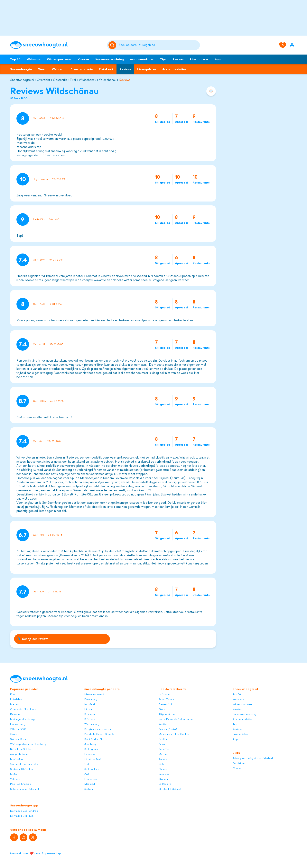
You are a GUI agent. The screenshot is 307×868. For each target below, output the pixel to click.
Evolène (163, 739)
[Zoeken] (159, 45)
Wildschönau (88, 80)
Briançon (90, 714)
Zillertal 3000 (18, 729)
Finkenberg (91, 699)
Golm (88, 764)
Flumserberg (18, 724)
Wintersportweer (59, 59)
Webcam (58, 69)
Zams (162, 744)
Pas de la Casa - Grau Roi (100, 734)
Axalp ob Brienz (19, 754)
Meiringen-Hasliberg (22, 719)
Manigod (90, 784)
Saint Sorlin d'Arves (96, 739)
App (218, 59)
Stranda (163, 779)
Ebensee (90, 754)
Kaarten (83, 59)
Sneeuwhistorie (82, 69)
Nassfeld (90, 704)
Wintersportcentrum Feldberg (28, 744)
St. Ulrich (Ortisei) (170, 789)
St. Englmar (91, 749)
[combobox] (159, 45)
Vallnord (15, 779)
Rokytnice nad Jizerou (98, 729)
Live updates (199, 59)
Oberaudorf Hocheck (23, 709)
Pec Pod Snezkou (21, 784)
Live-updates (147, 69)
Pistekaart (106, 69)
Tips (163, 59)
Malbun (15, 704)
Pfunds (163, 769)
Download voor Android (24, 811)
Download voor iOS (22, 816)
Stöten (14, 774)
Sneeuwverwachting (109, 59)
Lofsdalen (16, 699)
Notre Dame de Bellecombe (176, 719)
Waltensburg (92, 724)
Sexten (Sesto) (168, 729)
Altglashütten (167, 714)
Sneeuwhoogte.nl (22, 80)
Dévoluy (15, 714)
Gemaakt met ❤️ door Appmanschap (36, 853)
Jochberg (90, 744)
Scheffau (164, 749)
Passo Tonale (166, 699)
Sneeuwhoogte (21, 69)
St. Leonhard (92, 769)
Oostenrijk (60, 80)
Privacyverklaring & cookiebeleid (253, 758)
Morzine (163, 754)
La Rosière (165, 784)
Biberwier (164, 774)
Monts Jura (17, 759)
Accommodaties (142, 59)
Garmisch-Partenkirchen (25, 764)
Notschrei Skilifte (21, 749)
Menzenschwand (94, 694)
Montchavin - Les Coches (174, 734)
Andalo (163, 759)
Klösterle (90, 719)
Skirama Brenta (19, 739)
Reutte (163, 724)
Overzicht (43, 80)
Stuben (89, 789)
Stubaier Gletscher (22, 769)
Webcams (34, 59)
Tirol (73, 80)
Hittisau (89, 709)
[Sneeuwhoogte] (57, 45)
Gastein (15, 734)
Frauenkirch (91, 779)
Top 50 (15, 59)
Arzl (87, 774)
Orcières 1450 (93, 759)
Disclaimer (239, 763)
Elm (12, 694)
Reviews (178, 59)
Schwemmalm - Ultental (25, 789)
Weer (42, 69)
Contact (238, 768)
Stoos (162, 709)
